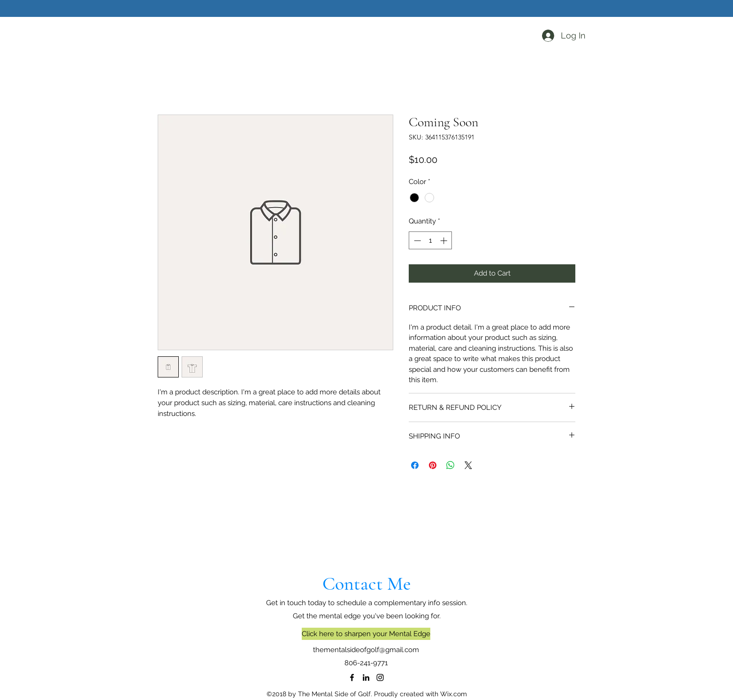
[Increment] (445, 241)
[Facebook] (352, 677)
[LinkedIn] (366, 677)
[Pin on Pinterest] (433, 465)
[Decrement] (416, 241)
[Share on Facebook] (415, 465)
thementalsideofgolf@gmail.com (366, 650)
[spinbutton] (431, 241)
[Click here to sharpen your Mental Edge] (366, 634)
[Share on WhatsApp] (450, 465)
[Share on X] (468, 465)
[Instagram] (380, 677)
